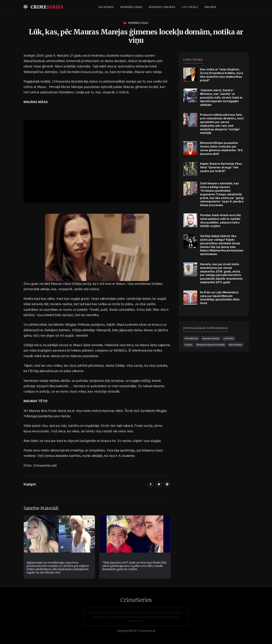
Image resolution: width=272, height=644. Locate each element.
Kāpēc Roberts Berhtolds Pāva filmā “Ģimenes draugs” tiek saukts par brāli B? (221, 167)
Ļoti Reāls (190, 7)
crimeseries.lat (147, 631)
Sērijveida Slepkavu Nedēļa (211, 345)
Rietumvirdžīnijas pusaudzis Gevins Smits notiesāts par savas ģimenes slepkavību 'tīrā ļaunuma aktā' (221, 148)
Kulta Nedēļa (235, 345)
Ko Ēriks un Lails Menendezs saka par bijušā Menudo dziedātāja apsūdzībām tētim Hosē (220, 298)
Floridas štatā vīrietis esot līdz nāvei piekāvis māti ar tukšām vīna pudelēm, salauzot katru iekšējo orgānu (220, 221)
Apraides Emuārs (162, 7)
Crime (43, 7)
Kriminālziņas (131, 7)
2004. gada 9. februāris (54, 55)
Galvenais (106, 7)
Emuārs (211, 7)
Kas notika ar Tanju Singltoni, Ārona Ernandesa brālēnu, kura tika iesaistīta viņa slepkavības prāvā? (222, 75)
